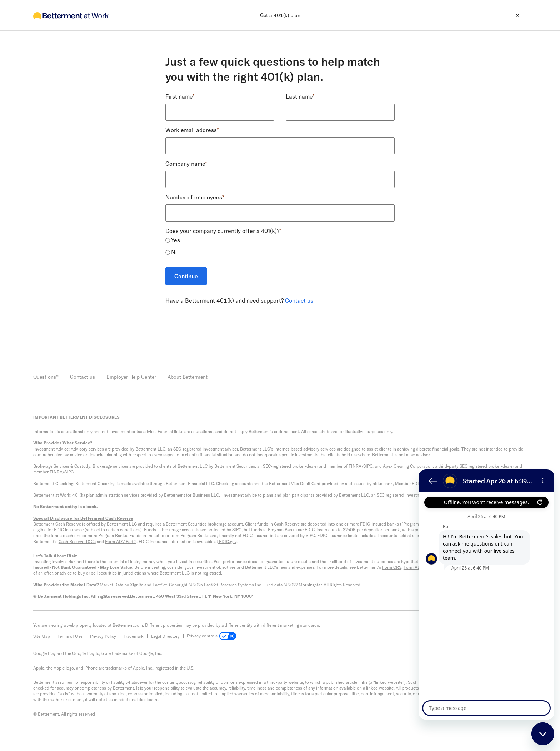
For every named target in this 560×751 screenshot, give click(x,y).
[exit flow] (483, 15)
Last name (300, 96)
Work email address (192, 130)
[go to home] (71, 15)
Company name (186, 163)
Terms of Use (70, 636)
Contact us (299, 300)
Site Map (42, 636)
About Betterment (187, 377)
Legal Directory (165, 636)
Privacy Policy (103, 636)
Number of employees (195, 197)
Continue (186, 276)
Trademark (134, 636)
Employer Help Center (131, 377)
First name (180, 96)
